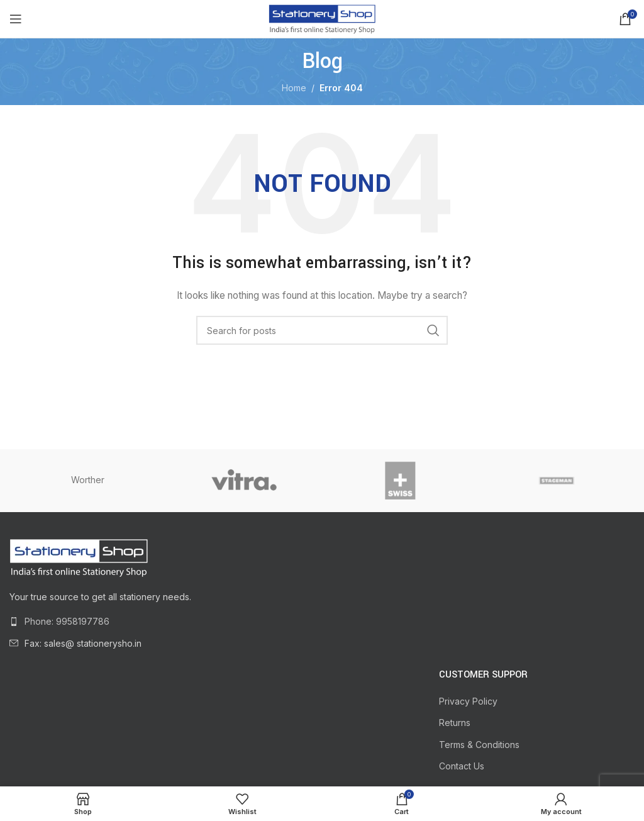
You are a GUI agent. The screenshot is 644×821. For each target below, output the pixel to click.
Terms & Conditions (479, 745)
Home (294, 88)
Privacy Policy (468, 701)
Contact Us (462, 766)
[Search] (322, 330)
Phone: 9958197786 (67, 621)
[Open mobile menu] (16, 19)
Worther (88, 480)
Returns (455, 723)
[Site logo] (322, 18)
